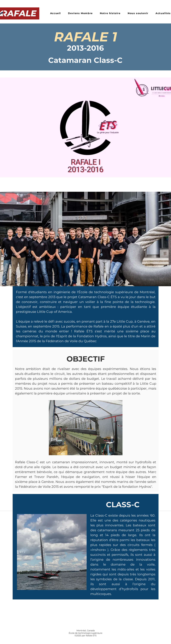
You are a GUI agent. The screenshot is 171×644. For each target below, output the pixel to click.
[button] (110, 13)
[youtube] (155, 178)
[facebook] (146, 178)
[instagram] (150, 178)
